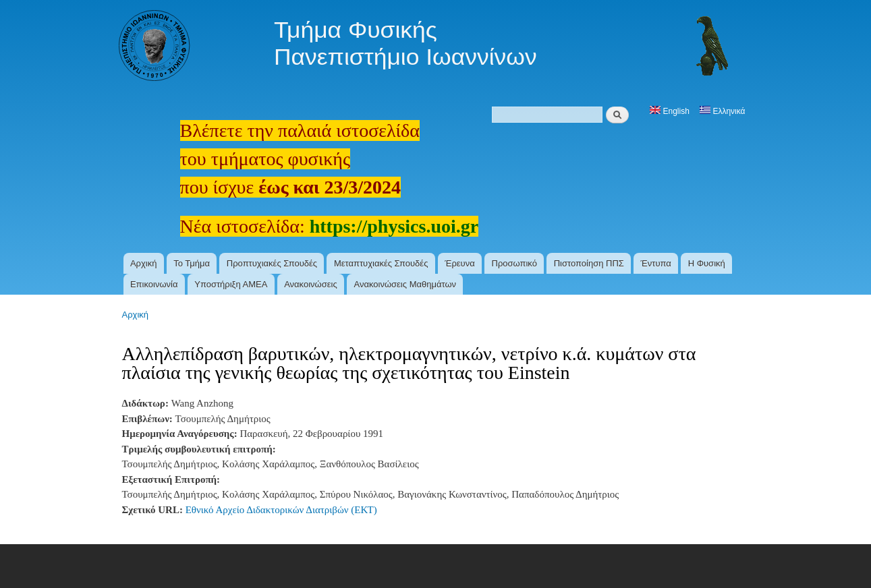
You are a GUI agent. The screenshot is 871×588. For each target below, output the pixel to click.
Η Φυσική (707, 263)
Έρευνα (460, 263)
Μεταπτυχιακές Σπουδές (381, 263)
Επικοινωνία (154, 284)
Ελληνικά (722, 111)
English (670, 111)
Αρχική (144, 263)
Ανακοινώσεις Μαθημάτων (405, 284)
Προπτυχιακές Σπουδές (272, 263)
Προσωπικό (514, 263)
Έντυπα (656, 263)
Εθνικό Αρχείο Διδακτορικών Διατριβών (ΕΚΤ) (281, 510)
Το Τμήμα (192, 263)
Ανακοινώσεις (311, 284)
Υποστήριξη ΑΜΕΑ (231, 284)
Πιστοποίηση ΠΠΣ (589, 263)
